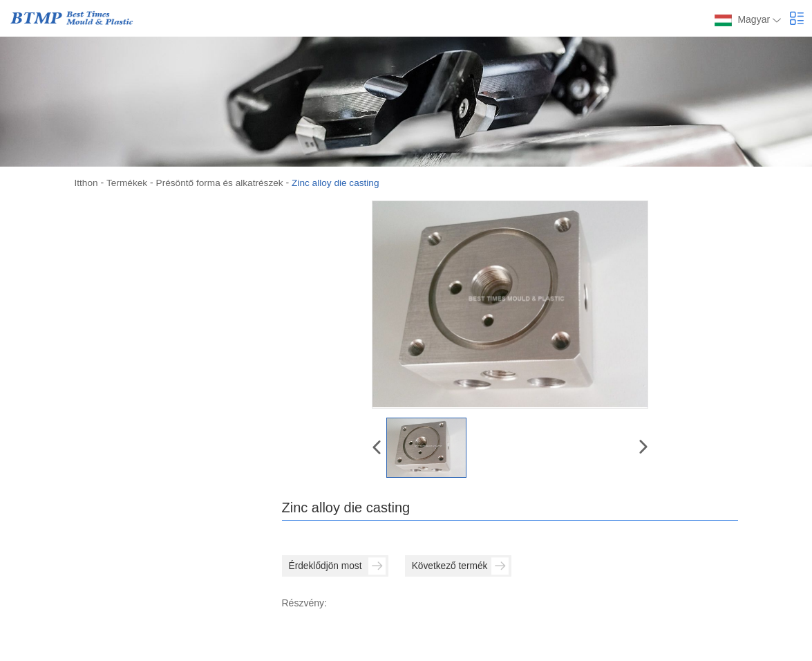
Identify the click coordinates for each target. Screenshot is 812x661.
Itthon (87, 183)
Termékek (128, 183)
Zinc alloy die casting (341, 183)
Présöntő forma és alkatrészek (223, 183)
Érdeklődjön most (339, 566)
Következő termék (467, 566)
